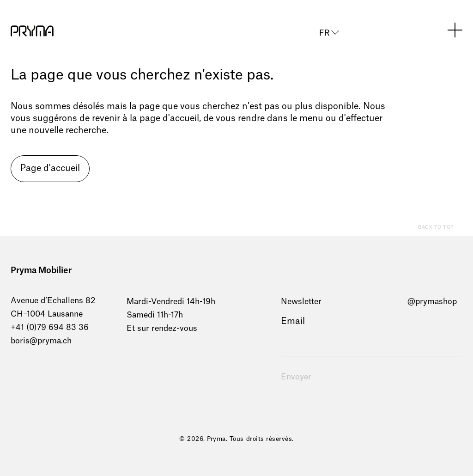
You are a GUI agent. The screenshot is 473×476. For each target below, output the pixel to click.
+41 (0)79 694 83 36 (50, 327)
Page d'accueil (50, 168)
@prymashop (432, 302)
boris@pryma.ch (41, 341)
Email (293, 321)
